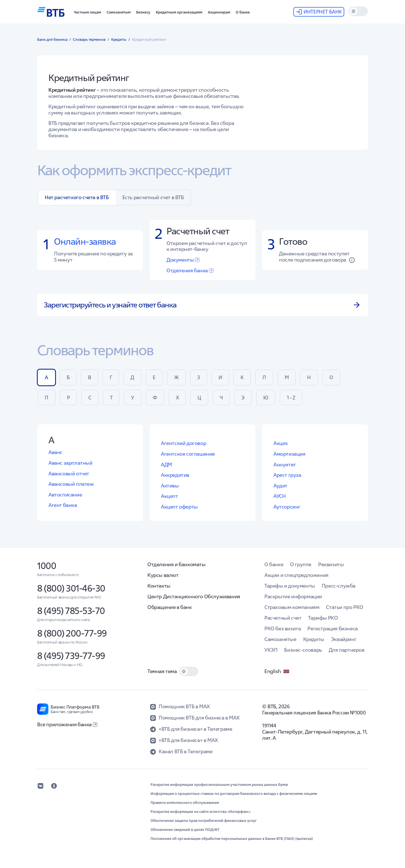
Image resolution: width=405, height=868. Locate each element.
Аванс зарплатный (70, 463)
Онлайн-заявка (85, 241)
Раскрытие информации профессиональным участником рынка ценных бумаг (220, 785)
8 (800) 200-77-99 (72, 633)
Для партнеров (347, 650)
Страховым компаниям (292, 607)
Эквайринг (344, 639)
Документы (183, 260)
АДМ (166, 465)
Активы (170, 486)
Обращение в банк (170, 607)
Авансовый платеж (71, 484)
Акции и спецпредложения (296, 575)
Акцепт (169, 496)
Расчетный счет (283, 618)
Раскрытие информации (293, 596)
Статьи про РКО (345, 607)
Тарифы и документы (290, 586)
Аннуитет (285, 465)
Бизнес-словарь (303, 650)
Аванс (55, 452)
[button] (87, 12)
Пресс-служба (339, 586)
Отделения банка (190, 270)
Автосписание (65, 495)
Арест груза (287, 475)
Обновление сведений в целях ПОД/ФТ (185, 830)
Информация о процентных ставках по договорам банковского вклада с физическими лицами (234, 794)
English (277, 671)
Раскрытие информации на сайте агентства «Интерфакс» (201, 812)
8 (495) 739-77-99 (71, 656)
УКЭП (271, 650)
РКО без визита (283, 628)
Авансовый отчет (69, 474)
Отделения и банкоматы (176, 564)
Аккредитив (175, 475)
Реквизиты (331, 564)
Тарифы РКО (323, 618)
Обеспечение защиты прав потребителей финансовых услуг (204, 821)
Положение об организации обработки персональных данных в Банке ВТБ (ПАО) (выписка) (232, 839)
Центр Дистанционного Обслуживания (194, 596)
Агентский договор (184, 443)
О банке (274, 564)
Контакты (159, 586)
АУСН (279, 496)
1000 (47, 566)
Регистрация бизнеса (332, 628)
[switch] (358, 11)
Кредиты (314, 639)
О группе (301, 564)
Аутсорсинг (287, 507)
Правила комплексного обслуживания (185, 803)
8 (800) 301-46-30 (71, 588)
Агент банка (63, 505)
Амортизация (289, 454)
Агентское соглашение (188, 454)
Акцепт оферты (179, 507)
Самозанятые (280, 639)
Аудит (280, 486)
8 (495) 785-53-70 (71, 611)
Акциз (281, 443)
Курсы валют (163, 575)
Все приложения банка (67, 724)
